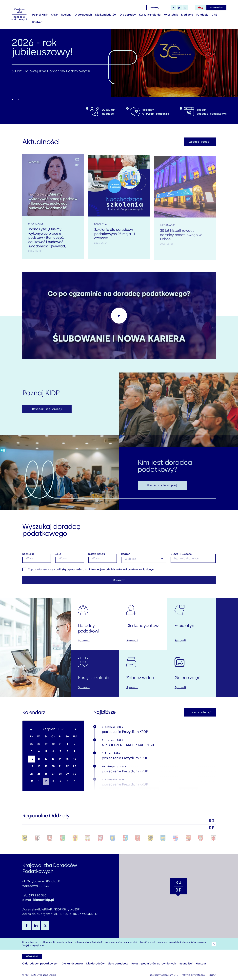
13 (53, 759)
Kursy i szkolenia (150, 15)
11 (39, 759)
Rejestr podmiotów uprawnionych (154, 964)
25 (39, 774)
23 (75, 766)
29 (46, 744)
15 (67, 759)
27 (32, 744)
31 (60, 744)
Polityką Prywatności (103, 942)
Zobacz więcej (200, 146)
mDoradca (216, 8)
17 (32, 766)
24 (32, 774)
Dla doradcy (128, 15)
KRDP (54, 15)
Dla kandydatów (106, 15)
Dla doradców (95, 964)
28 (39, 744)
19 (46, 766)
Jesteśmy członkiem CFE (164, 975)
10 (32, 759)
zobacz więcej (200, 712)
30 (53, 744)
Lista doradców (118, 964)
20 (53, 766)
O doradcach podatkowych (40, 964)
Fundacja (202, 15)
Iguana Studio (48, 975)
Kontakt (37, 22)
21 (60, 766)
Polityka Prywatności (193, 975)
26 (46, 774)
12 (46, 759)
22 (67, 766)
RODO (212, 975)
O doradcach (83, 15)
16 (75, 759)
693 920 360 (38, 900)
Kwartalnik (171, 15)
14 (60, 759)
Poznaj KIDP (40, 15)
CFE (214, 15)
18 (39, 766)
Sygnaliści (186, 964)
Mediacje (187, 15)
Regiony (66, 15)
